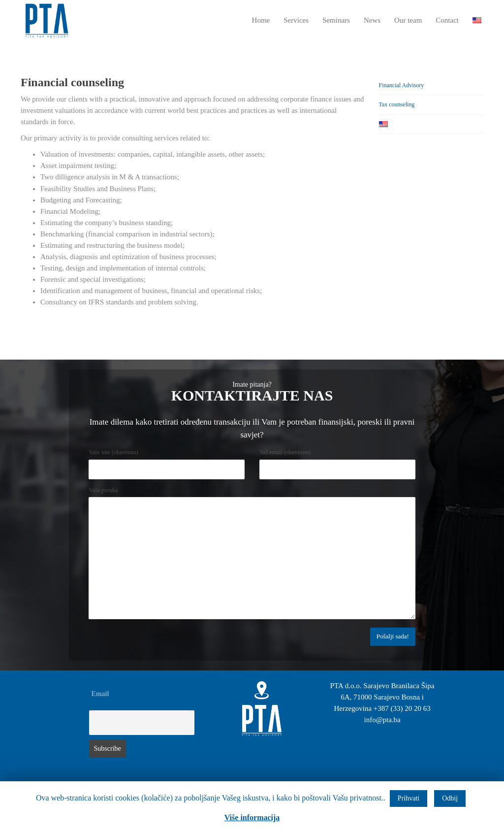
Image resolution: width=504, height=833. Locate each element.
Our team (408, 20)
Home (261, 20)
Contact (447, 20)
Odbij (450, 798)
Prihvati (409, 798)
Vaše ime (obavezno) (113, 452)
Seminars (336, 20)
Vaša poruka (103, 490)
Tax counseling (397, 104)
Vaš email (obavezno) (285, 452)
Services (296, 20)
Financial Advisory (402, 85)
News (372, 20)
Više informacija (252, 817)
